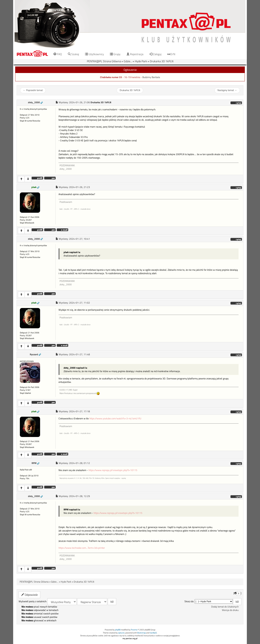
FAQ (58, 54)
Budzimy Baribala (151, 77)
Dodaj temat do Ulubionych (225, 607)
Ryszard (34, 354)
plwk (34, 187)
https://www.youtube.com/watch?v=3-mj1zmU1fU (115, 419)
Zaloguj (155, 54)
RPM (34, 463)
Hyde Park (141, 61)
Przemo (134, 630)
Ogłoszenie (130, 70)
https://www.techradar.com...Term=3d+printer (82, 548)
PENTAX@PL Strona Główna (104, 61)
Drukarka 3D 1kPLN (162, 61)
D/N (171, 54)
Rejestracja (135, 54)
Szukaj (73, 54)
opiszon (121, 633)
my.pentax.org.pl (130, 638)
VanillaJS (153, 633)
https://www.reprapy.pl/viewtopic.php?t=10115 (113, 470)
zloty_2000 (34, 102)
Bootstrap (142, 633)
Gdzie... (128, 61)
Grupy (115, 54)
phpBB (118, 630)
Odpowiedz (29, 595)
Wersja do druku (230, 610)
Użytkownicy (94, 54)
